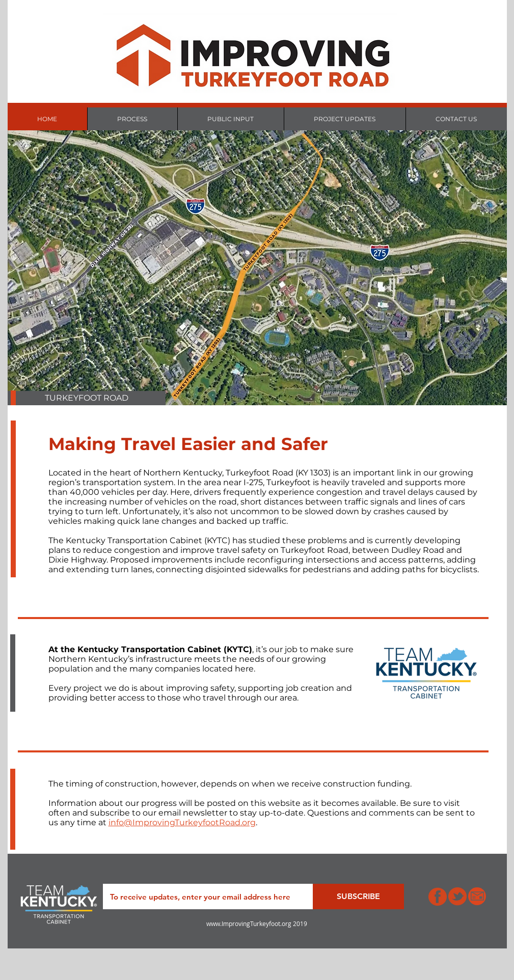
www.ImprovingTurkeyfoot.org (249, 923)
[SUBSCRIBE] (358, 897)
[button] (87, 398)
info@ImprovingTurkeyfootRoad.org (182, 822)
